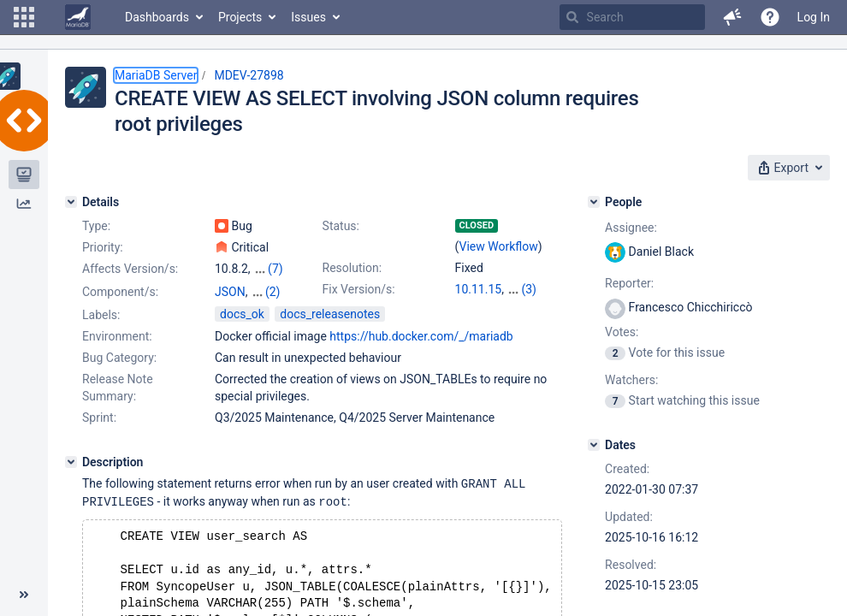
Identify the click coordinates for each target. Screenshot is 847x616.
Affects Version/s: (130, 269)
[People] (594, 202)
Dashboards (157, 17)
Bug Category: (119, 373)
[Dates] (594, 445)
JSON (230, 292)
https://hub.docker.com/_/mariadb (421, 352)
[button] (24, 17)
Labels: (101, 330)
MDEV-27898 (249, 75)
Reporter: (629, 283)
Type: (96, 226)
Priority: (103, 247)
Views (231, 309)
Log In (814, 17)
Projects (240, 17)
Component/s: (120, 292)
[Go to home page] (78, 17)
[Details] (71, 202)
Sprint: (99, 433)
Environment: (117, 352)
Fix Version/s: (359, 289)
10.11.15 (479, 289)
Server (267, 292)
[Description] (71, 477)
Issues (308, 17)
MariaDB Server (156, 75)
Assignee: (631, 228)
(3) (529, 289)
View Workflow (499, 246)
